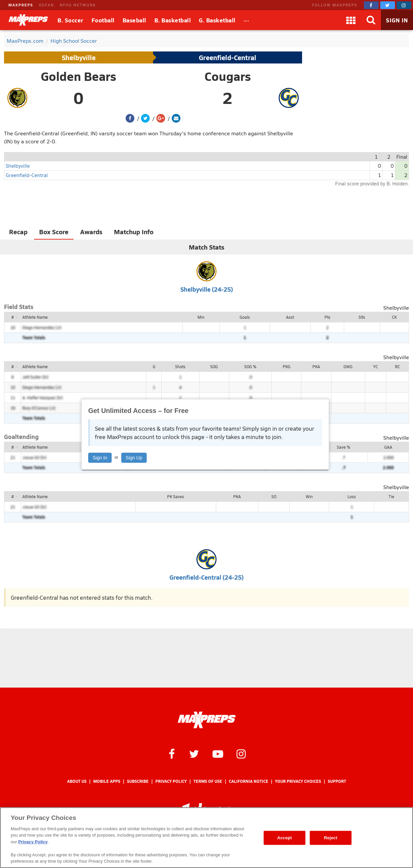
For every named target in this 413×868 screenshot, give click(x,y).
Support (337, 781)
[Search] (371, 20)
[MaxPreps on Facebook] (371, 5)
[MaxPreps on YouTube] (218, 753)
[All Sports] (246, 20)
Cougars (228, 76)
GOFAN (46, 5)
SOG (214, 367)
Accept (284, 838)
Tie (391, 496)
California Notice (249, 781)
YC (376, 367)
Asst (290, 317)
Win (309, 496)
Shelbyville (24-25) (207, 289)
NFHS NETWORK (78, 5)
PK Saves (176, 496)
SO (274, 496)
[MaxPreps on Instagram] (404, 5)
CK (394, 317)
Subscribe (138, 781)
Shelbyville (79, 57)
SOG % (250, 367)
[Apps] (351, 20)
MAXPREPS (21, 5)
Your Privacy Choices (298, 781)
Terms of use (208, 781)
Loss (352, 496)
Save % (343, 447)
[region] (206, 838)
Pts (327, 317)
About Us (77, 781)
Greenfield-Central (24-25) (206, 577)
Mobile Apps (107, 781)
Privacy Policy (171, 781)
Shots (180, 367)
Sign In (100, 458)
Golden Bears (79, 76)
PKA (316, 367)
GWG (348, 367)
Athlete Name (35, 317)
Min (201, 317)
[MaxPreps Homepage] (207, 720)
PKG (287, 367)
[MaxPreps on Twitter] (388, 5)
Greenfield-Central (228, 57)
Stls (362, 317)
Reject (331, 838)
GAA (388, 447)
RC (397, 367)
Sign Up (134, 458)
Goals (245, 317)
